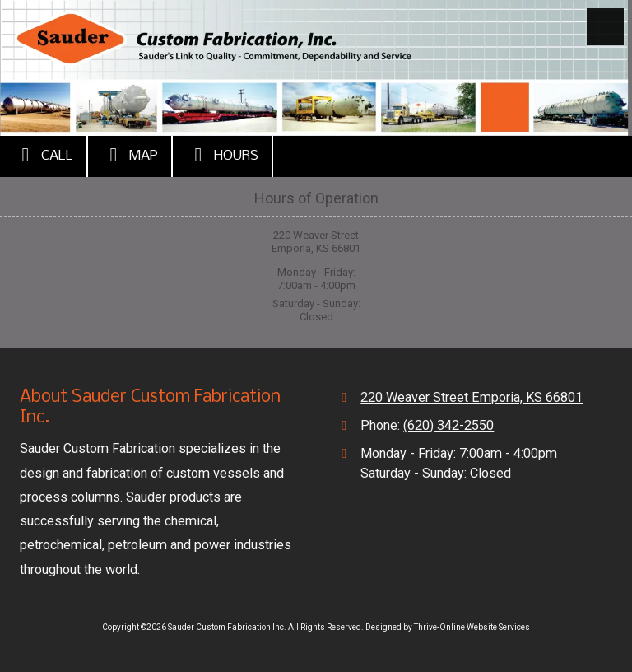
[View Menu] (605, 27)
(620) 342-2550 (448, 425)
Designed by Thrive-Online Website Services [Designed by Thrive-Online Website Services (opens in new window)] (448, 627)
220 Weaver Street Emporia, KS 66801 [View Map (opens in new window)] (472, 397)
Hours (222, 155)
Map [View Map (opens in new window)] (130, 155)
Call (43, 155)
